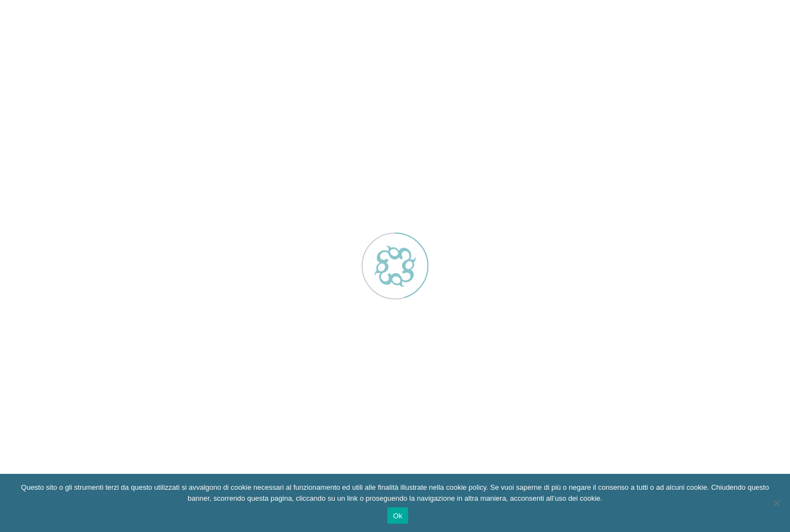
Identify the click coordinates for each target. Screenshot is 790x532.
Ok (397, 516)
